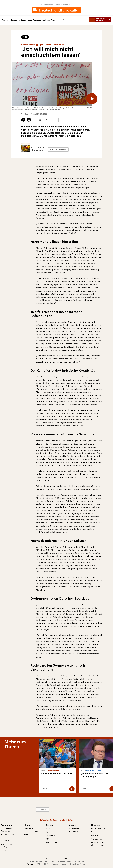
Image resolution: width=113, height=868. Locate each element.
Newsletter (51, 835)
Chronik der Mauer (77, 864)
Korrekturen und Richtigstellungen (99, 844)
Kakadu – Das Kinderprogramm (8, 845)
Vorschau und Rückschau (7, 830)
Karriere (95, 835)
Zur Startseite (42, 809)
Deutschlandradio (99, 828)
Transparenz (96, 839)
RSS (48, 839)
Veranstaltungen (53, 842)
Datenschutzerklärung (38, 861)
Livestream (28, 828)
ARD (38, 864)
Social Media (74, 832)
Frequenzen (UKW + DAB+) (32, 833)
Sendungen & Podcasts (31, 20)
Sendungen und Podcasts (8, 836)
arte (64, 864)
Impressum (80, 861)
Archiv (54, 20)
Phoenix (55, 864)
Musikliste (46, 20)
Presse (94, 832)
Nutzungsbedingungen (61, 861)
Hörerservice (74, 828)
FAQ (48, 828)
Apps (48, 832)
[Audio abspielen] (92, 99)
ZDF (46, 864)
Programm (16, 20)
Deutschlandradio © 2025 (56, 859)
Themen (5, 20)
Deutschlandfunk (47, 4)
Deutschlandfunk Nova (64, 4)
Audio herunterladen (49, 120)
